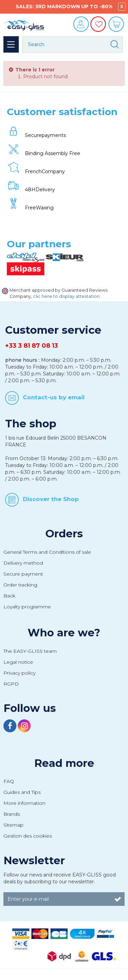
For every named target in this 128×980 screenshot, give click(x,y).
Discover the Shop (51, 499)
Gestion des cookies (28, 836)
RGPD (11, 684)
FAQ (9, 781)
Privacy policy (19, 673)
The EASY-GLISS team (30, 651)
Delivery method (23, 563)
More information (24, 803)
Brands (12, 814)
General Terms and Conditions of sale (47, 552)
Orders (64, 534)
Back (9, 596)
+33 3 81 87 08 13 (32, 346)
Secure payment (23, 574)
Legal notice (18, 662)
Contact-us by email (54, 397)
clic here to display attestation (66, 296)
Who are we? (64, 633)
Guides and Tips (22, 792)
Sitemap (13, 825)
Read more (64, 763)
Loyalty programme (27, 607)
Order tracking (20, 585)
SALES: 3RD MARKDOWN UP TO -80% (64, 6)
